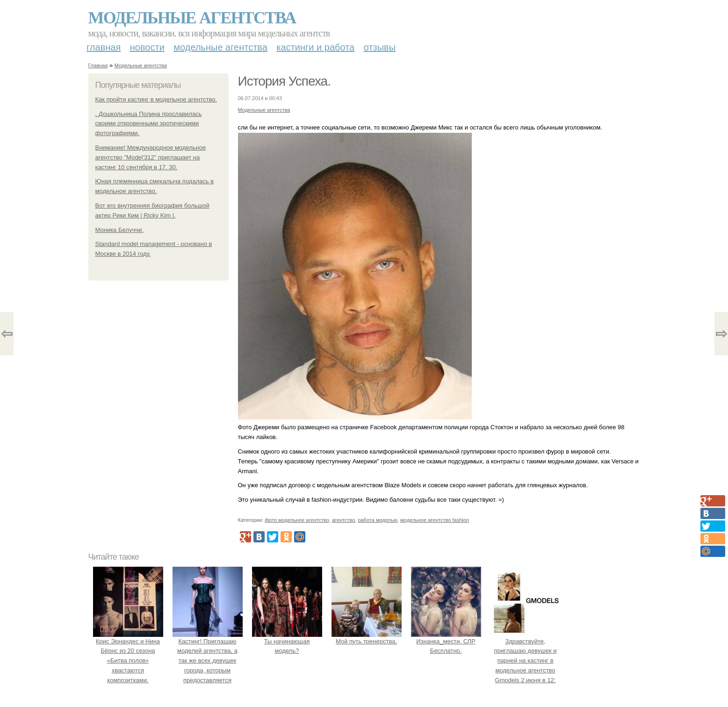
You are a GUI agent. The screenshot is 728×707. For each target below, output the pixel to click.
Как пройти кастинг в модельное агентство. (156, 99)
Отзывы (380, 47)
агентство (343, 520)
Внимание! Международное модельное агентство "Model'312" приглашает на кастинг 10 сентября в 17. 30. (151, 157)
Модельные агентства (192, 18)
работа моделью (378, 520)
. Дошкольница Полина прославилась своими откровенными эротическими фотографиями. (149, 124)
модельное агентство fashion (435, 520)
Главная (104, 47)
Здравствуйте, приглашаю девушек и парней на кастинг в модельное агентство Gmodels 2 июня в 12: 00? (526, 661)
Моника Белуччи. (119, 230)
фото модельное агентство (297, 520)
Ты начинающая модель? (287, 641)
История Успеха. (284, 81)
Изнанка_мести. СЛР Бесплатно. (446, 641)
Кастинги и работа (315, 47)
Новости (147, 47)
